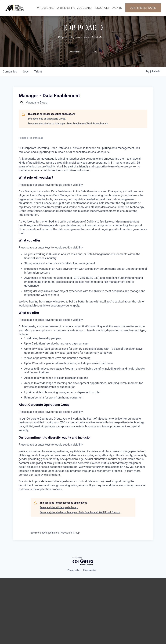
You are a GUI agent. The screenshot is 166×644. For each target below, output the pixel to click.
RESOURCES (102, 8)
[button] (83, 181)
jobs (26, 72)
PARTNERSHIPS (66, 8)
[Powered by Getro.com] (83, 561)
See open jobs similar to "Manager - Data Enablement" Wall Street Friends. (68, 124)
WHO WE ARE (45, 8)
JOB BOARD (84, 8)
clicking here (52, 475)
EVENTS (117, 8)
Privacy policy (74, 570)
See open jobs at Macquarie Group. (47, 119)
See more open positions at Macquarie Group (55, 533)
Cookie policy (89, 570)
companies (10, 72)
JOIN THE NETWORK (143, 8)
